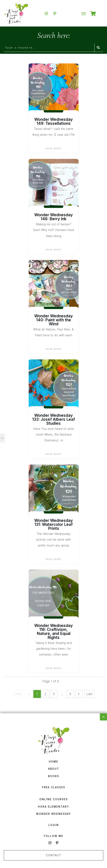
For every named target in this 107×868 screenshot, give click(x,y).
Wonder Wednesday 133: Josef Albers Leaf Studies (54, 419)
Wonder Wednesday (53, 814)
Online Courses (54, 799)
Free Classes (54, 787)
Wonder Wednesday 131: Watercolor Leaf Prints (53, 524)
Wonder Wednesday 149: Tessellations (53, 121)
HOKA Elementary (53, 807)
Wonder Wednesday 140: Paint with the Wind (53, 320)
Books (54, 776)
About (54, 769)
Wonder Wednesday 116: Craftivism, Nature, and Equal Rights (53, 631)
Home (53, 761)
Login (54, 825)
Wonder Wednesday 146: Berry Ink (53, 217)
